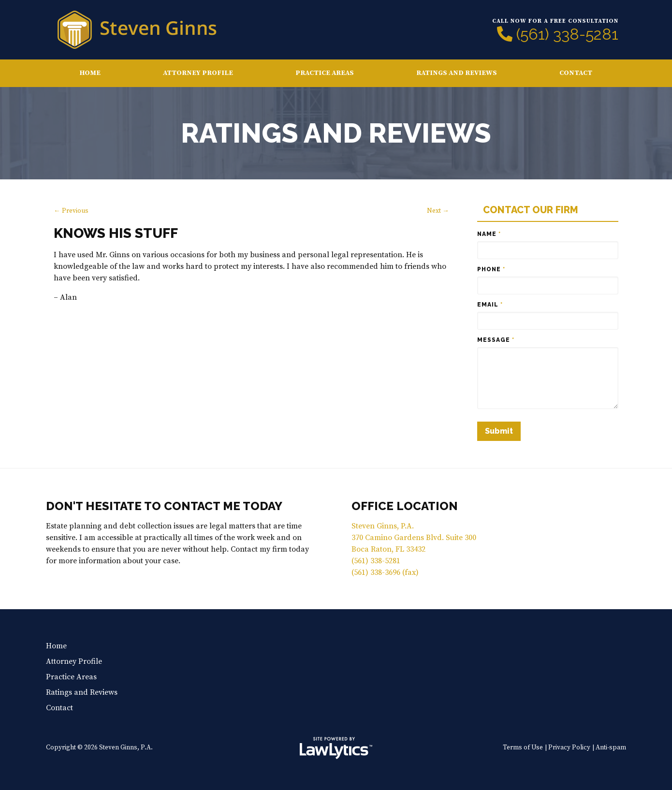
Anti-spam (611, 748)
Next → (438, 211)
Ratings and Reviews (457, 73)
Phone (491, 269)
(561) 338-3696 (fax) (385, 572)
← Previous (71, 211)
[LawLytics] (336, 748)
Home (90, 73)
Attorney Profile (198, 73)
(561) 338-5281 (567, 34)
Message (496, 340)
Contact (576, 73)
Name (489, 234)
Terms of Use (523, 748)
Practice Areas (325, 73)
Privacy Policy (569, 748)
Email (490, 305)
